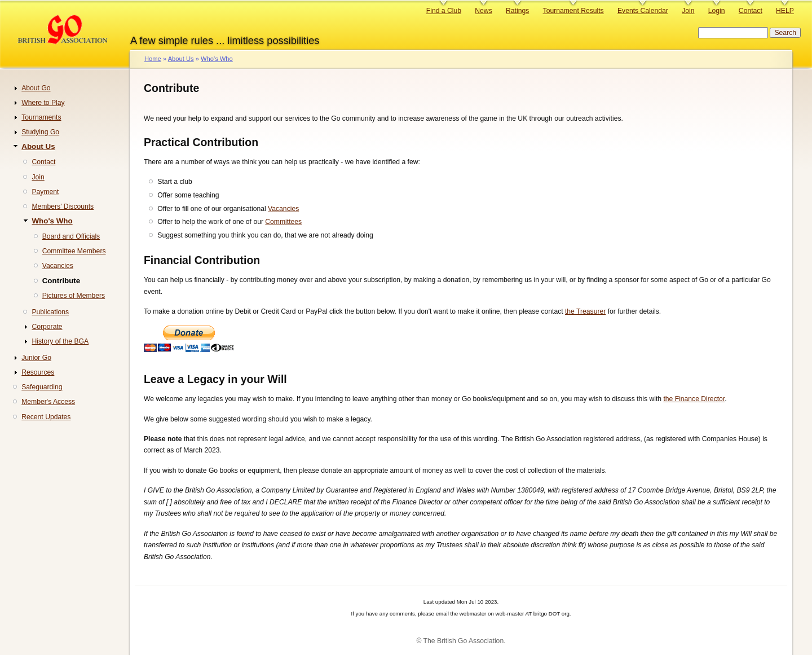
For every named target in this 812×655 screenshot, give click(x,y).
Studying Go (40, 132)
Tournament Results (573, 11)
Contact (751, 11)
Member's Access (48, 402)
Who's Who (217, 59)
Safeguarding (42, 387)
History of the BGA (60, 341)
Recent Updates (46, 417)
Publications (50, 312)
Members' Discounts (63, 206)
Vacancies (283, 209)
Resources (38, 372)
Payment (45, 192)
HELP (785, 11)
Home (153, 59)
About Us (181, 59)
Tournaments (41, 117)
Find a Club (444, 11)
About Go (36, 88)
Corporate (47, 327)
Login (717, 11)
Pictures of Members (74, 296)
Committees (283, 222)
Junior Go (36, 358)
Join (688, 11)
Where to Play (43, 103)
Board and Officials (71, 236)
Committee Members (74, 251)
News (483, 11)
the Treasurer (585, 311)
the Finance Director (694, 399)
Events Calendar (643, 11)
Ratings (517, 11)
